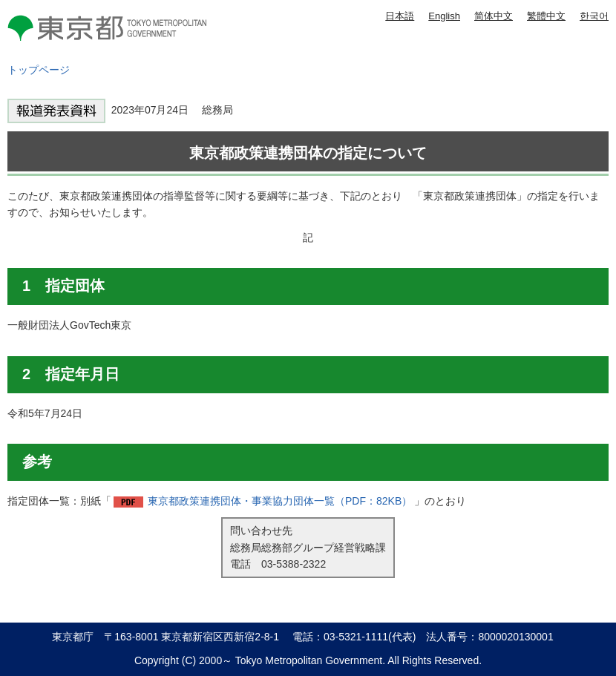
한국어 (594, 16)
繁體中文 (546, 16)
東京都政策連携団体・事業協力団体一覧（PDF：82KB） (280, 501)
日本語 (400, 16)
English (444, 16)
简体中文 (494, 16)
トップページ (39, 70)
